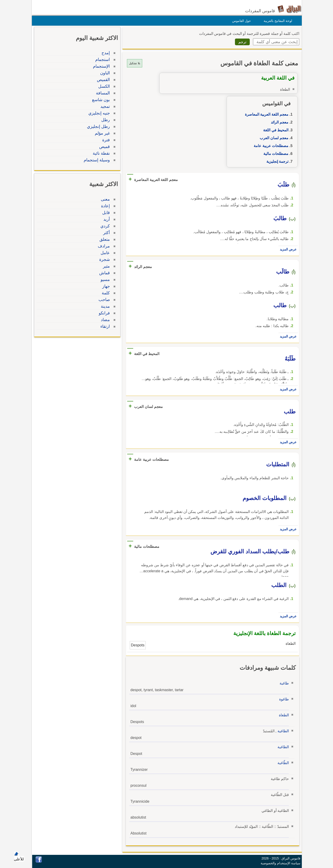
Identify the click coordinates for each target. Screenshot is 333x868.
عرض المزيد (287, 249)
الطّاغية (282, 763)
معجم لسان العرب (273, 138)
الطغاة (283, 715)
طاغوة (283, 699)
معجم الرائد (278, 122)
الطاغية (282, 731)
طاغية (283, 683)
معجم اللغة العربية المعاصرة (265, 114)
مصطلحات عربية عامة (270, 146)
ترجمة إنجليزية (276, 161)
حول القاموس (240, 21)
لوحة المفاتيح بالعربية (277, 21)
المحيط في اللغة (275, 130)
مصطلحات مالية (275, 154)
